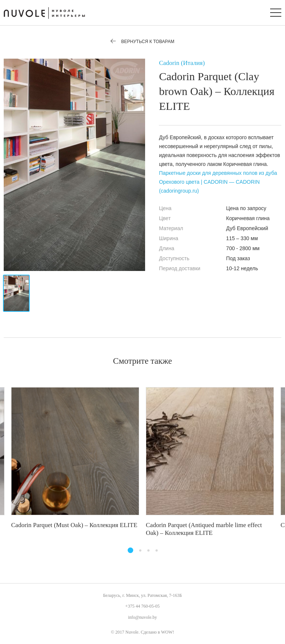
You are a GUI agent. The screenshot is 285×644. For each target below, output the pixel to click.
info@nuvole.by (142, 617)
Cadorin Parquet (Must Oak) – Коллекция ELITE (74, 525)
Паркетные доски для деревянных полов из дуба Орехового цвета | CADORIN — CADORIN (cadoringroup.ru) (218, 182)
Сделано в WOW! (157, 632)
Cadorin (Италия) (182, 63)
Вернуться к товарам (142, 42)
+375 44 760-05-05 (143, 606)
